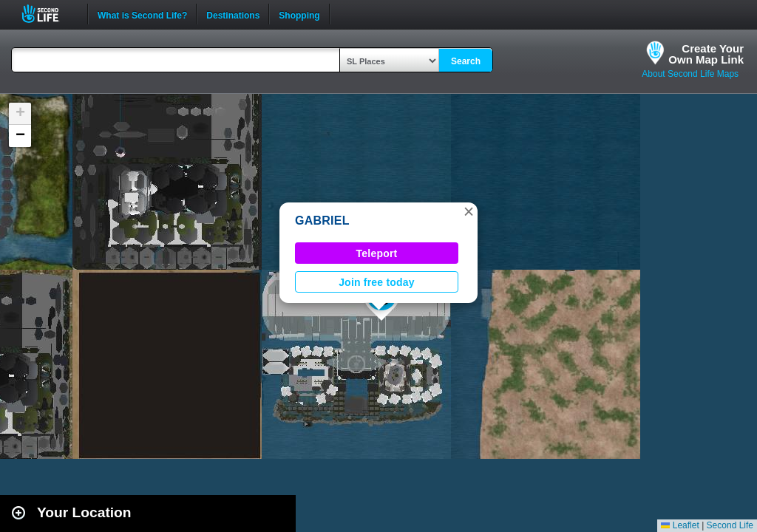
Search (466, 61)
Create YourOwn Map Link (706, 54)
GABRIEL (322, 221)
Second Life (48, 14)
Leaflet (680, 525)
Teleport (377, 253)
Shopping (299, 14)
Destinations (233, 14)
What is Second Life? (142, 14)
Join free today (377, 282)
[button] (469, 211)
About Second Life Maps (690, 74)
